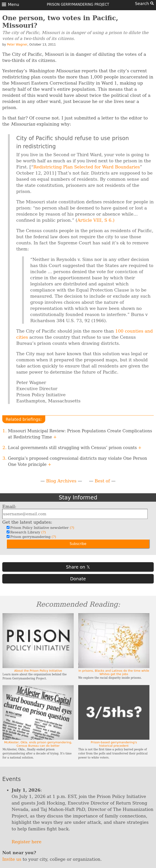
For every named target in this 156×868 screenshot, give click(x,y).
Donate (78, 579)
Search (144, 4)
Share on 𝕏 (78, 567)
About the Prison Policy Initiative (38, 671)
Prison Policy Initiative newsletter (42, 528)
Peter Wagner (17, 45)
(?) (72, 528)
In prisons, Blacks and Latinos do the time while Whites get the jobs (114, 672)
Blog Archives (61, 481)
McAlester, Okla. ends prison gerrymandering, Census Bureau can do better (38, 744)
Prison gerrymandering (33, 537)
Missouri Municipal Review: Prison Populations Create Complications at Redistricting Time (80, 434)
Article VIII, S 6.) (96, 220)
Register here (26, 842)
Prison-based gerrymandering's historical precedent (114, 744)
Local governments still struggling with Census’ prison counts (75, 448)
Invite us (12, 859)
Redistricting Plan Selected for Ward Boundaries (87, 167)
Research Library (27, 532)
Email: (9, 506)
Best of (102, 481)
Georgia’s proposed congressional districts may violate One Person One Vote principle (78, 461)
